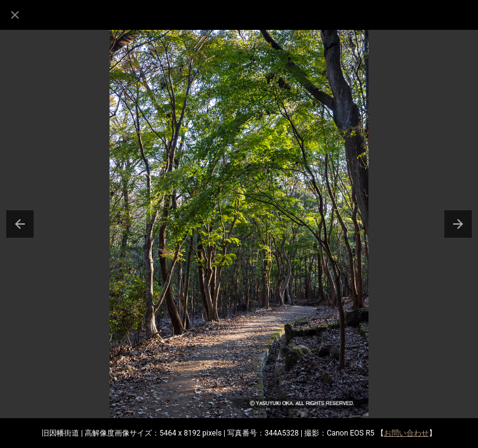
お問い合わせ (406, 433)
